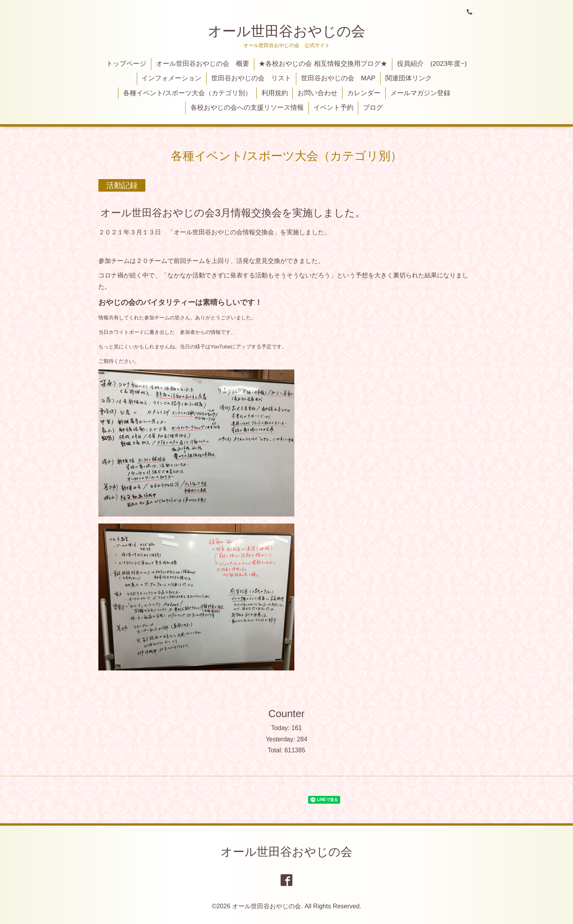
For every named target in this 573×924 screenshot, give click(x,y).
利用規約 (275, 93)
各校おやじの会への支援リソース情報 (247, 108)
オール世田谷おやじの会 (286, 31)
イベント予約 (334, 108)
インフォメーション (171, 78)
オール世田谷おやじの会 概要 (203, 64)
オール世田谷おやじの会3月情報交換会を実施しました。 (233, 212)
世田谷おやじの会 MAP (338, 78)
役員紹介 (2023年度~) (432, 64)
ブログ (373, 108)
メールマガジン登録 (420, 93)
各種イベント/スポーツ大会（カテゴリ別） (187, 93)
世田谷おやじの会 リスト (251, 78)
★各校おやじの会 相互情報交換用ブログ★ (323, 64)
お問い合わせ (317, 93)
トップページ (126, 64)
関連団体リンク (409, 78)
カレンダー (364, 93)
